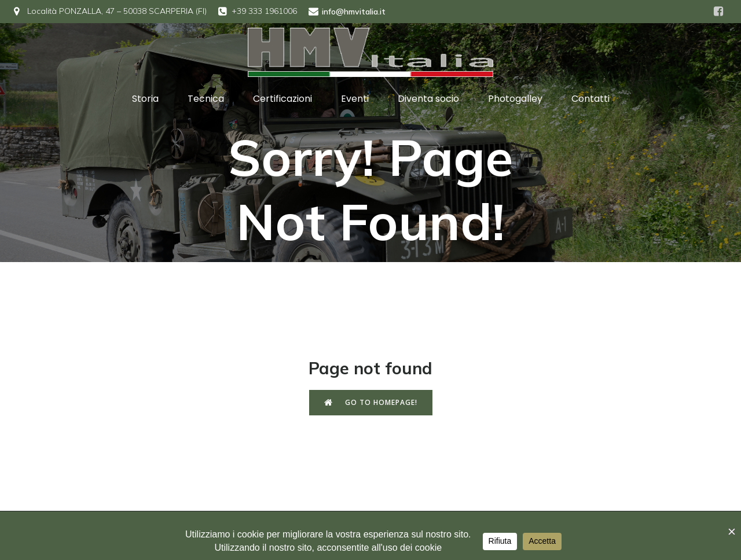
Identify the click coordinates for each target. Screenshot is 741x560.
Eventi (355, 99)
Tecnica (206, 99)
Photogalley (515, 99)
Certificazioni (283, 99)
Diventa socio (428, 99)
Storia (145, 99)
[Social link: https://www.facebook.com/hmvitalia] (718, 12)
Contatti (590, 99)
